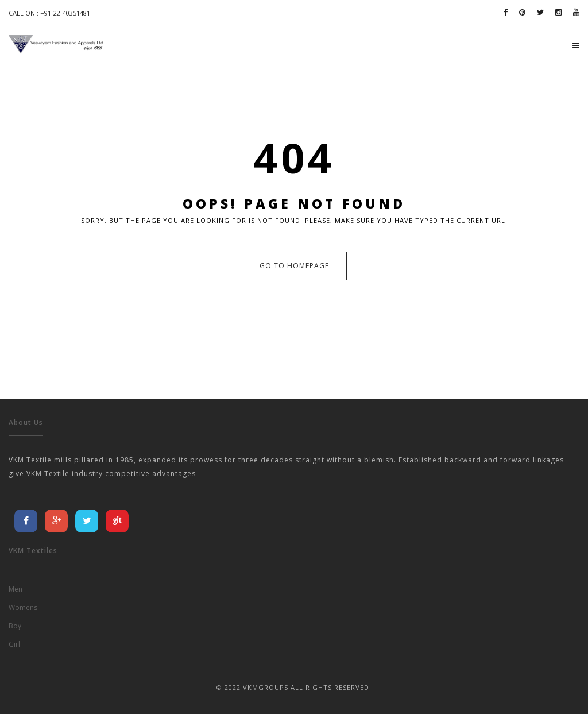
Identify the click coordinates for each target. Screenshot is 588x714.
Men (16, 589)
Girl (14, 644)
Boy (15, 626)
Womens (23, 607)
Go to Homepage (294, 266)
